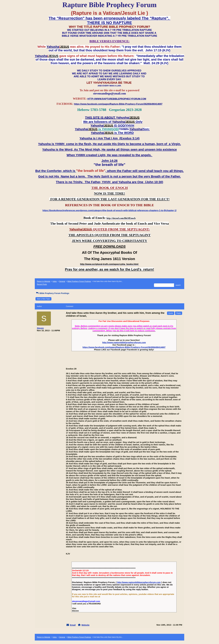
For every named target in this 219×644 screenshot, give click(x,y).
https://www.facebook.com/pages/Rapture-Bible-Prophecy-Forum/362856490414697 (124, 347)
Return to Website (44, 281)
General (62, 281)
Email (73, 625)
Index (55, 281)
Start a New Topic (43, 299)
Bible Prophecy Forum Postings (79, 281)
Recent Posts (42, 284)
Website (85, 625)
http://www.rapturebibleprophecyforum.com (124, 342)
